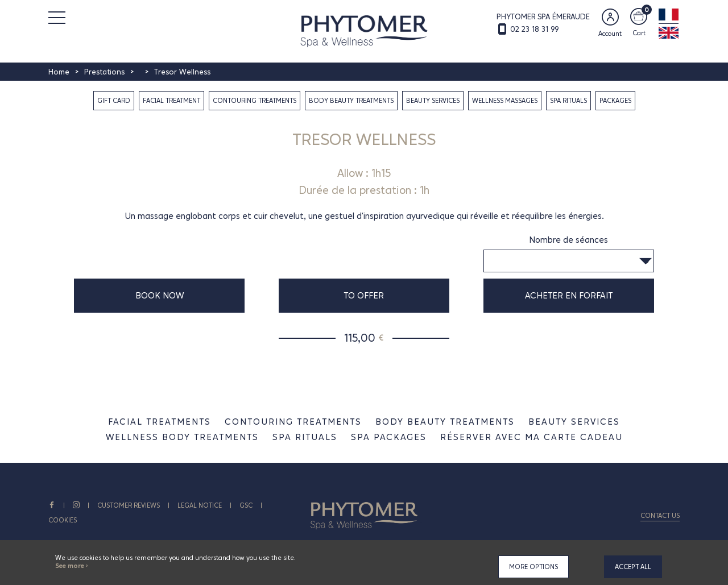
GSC (246, 505)
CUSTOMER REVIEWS (129, 505)
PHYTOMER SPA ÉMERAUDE (543, 16)
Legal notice (200, 505)
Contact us (660, 516)
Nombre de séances (568, 240)
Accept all (633, 567)
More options (533, 567)
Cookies (63, 520)
